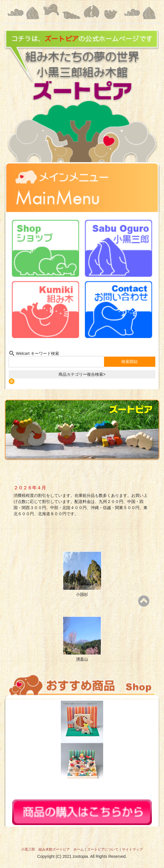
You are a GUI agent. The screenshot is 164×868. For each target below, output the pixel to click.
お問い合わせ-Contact (119, 310)
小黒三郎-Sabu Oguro (119, 248)
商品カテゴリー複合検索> (82, 374)
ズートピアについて (103, 849)
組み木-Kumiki (45, 310)
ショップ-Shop (45, 248)
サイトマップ (132, 849)
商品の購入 (82, 812)
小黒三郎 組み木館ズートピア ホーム (52, 849)
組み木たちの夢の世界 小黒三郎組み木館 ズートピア (82, 107)
